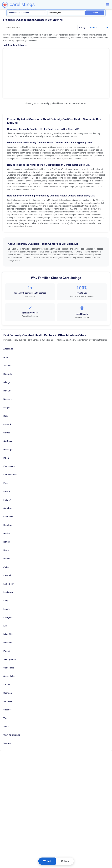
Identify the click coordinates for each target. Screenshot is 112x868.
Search (95, 13)
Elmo (6, 448)
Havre (6, 515)
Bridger (7, 373)
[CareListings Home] (26, 5)
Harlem (7, 507)
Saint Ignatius (10, 624)
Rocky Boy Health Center (20, 54)
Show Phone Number (87, 53)
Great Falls (8, 482)
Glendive (7, 473)
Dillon (6, 423)
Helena (7, 524)
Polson (7, 616)
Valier (6, 692)
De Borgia (8, 415)
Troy (5, 683)
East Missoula (10, 440)
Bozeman (8, 364)
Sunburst (8, 666)
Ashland (7, 331)
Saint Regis (9, 633)
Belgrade (8, 339)
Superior (7, 675)
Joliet (6, 532)
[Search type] (27, 13)
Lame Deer (8, 549)
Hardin (7, 499)
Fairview (7, 465)
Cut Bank (8, 406)
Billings (7, 347)
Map (65, 861)
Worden (7, 708)
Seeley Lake (9, 641)
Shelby (7, 650)
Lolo (5, 591)
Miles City (8, 599)
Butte (6, 381)
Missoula (8, 608)
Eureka (7, 457)
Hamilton (8, 490)
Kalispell (7, 541)
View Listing (87, 58)
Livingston (8, 583)
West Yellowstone (12, 700)
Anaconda (8, 314)
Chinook (7, 389)
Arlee (6, 322)
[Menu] (107, 4)
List (47, 861)
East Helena (9, 431)
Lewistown (8, 557)
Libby (6, 566)
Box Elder (8, 356)
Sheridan (8, 658)
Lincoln (7, 574)
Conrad (7, 398)
